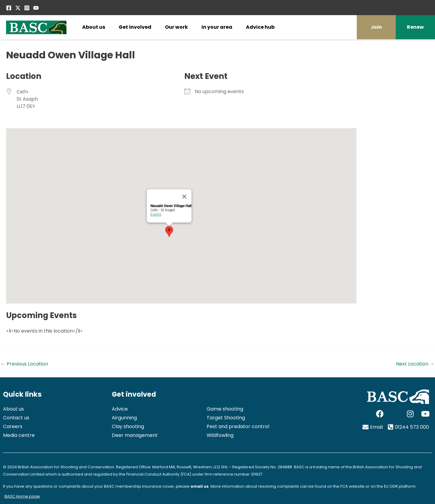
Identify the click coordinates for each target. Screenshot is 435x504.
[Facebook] (9, 8)
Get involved (135, 27)
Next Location (415, 364)
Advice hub (260, 27)
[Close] (184, 197)
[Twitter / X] (18, 8)
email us (200, 486)
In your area (217, 27)
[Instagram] (27, 8)
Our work (176, 27)
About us (94, 27)
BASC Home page (22, 496)
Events (156, 214)
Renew (415, 27)
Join (376, 27)
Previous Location (24, 364)
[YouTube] (36, 8)
